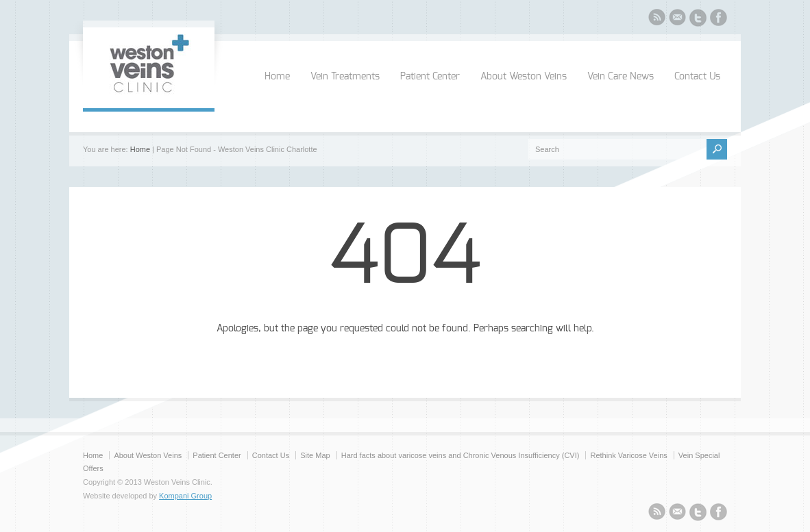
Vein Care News (621, 77)
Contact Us (697, 77)
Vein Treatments (345, 77)
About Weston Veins (524, 77)
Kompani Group (185, 496)
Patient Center (430, 77)
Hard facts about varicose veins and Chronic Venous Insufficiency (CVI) (461, 455)
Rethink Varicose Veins (628, 455)
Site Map (315, 455)
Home (277, 77)
